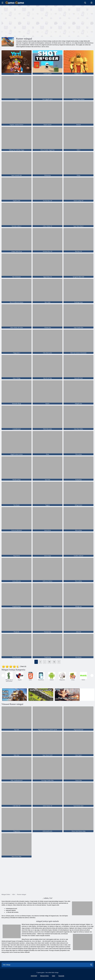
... (45, 662)
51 (54, 662)
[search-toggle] (85, 3)
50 (49, 662)
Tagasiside (61, 976)
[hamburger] (2, 3)
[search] (91, 965)
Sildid (53, 976)
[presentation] (3, 675)
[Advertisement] (24, 21)
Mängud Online (44, 976)
